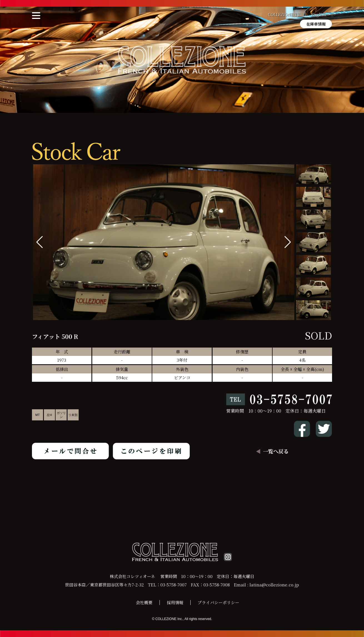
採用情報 (175, 602)
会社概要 (144, 602)
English (319, 14)
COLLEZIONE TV (284, 14)
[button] (288, 242)
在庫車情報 (316, 24)
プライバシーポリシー (218, 602)
